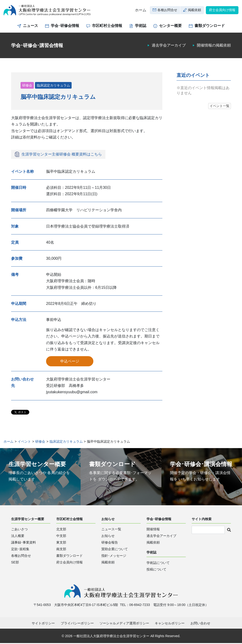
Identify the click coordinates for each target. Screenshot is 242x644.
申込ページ (70, 362)
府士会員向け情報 (222, 10)
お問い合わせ (200, 624)
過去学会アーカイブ (169, 46)
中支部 (61, 537)
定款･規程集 (20, 550)
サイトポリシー (43, 624)
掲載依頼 (194, 10)
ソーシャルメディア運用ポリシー (124, 624)
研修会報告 (110, 543)
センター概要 (170, 27)
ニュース (30, 27)
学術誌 (141, 27)
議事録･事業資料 (24, 543)
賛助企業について (115, 550)
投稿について (156, 570)
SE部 (15, 563)
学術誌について (158, 564)
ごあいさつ (19, 530)
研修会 (27, 86)
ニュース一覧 (111, 530)
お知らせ (108, 537)
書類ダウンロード (210, 27)
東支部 (61, 543)
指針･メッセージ (114, 557)
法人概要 (18, 537)
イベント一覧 (220, 107)
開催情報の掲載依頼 (214, 46)
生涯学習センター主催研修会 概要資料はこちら (62, 155)
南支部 (61, 550)
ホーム (141, 11)
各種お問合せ (167, 10)
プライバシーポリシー (77, 624)
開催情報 (153, 530)
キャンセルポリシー (170, 624)
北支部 (61, 530)
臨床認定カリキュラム (53, 86)
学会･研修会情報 (65, 27)
